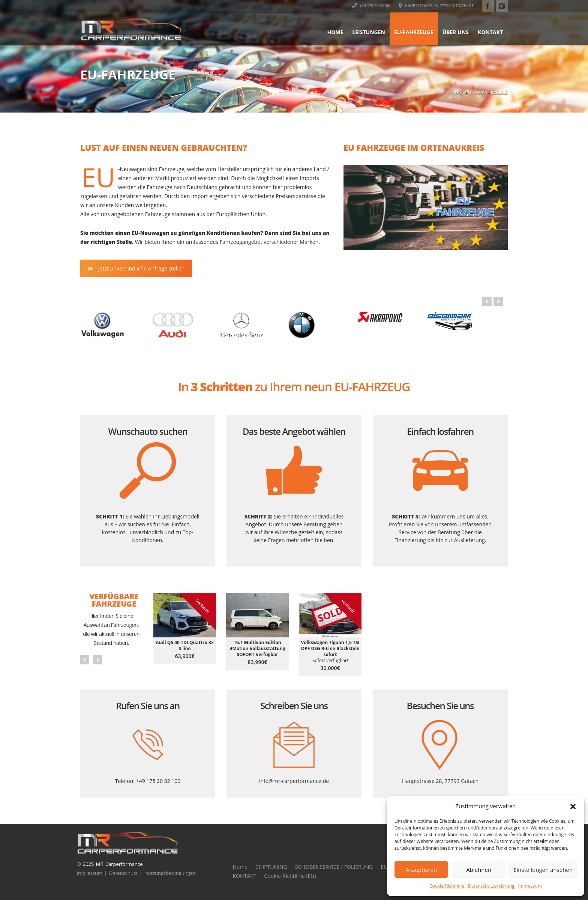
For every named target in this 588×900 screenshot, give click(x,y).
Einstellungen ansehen (543, 870)
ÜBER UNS (456, 32)
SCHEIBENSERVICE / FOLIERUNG (334, 867)
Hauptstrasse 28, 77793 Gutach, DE (436, 6)
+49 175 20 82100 (371, 6)
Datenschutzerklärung (491, 886)
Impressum (530, 886)
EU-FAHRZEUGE (414, 32)
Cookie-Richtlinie (447, 886)
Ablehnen (479, 870)
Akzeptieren (421, 870)
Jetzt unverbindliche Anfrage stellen (136, 268)
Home (335, 32)
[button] (573, 806)
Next (498, 301)
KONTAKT (490, 32)
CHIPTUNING (271, 867)
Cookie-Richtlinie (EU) (290, 876)
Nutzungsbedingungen (170, 873)
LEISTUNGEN (369, 32)
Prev (487, 301)
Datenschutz (123, 873)
